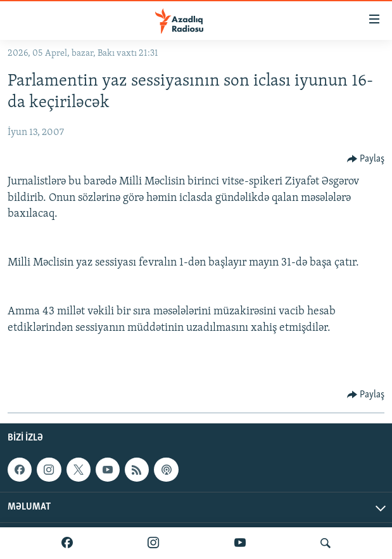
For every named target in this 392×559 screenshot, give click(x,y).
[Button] (366, 159)
